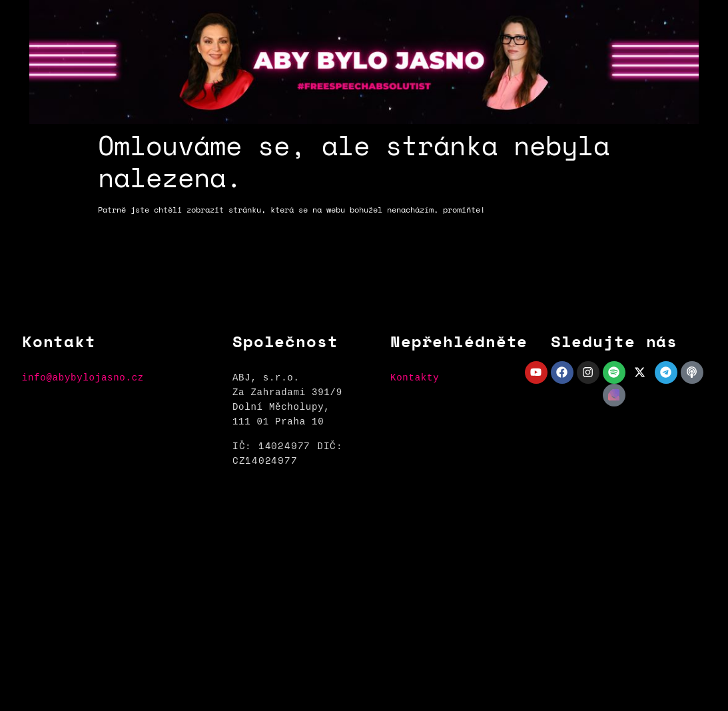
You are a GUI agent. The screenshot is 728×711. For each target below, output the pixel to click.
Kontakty (415, 377)
